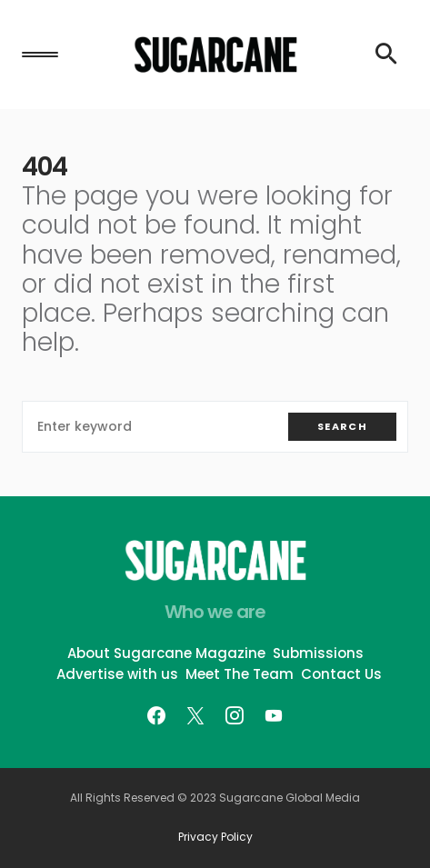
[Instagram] (235, 715)
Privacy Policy (215, 837)
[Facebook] (156, 715)
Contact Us (341, 674)
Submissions (318, 653)
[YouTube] (274, 715)
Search (342, 426)
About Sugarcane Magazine (166, 653)
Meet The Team (240, 674)
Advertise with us (117, 674)
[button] (40, 55)
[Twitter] (195, 715)
